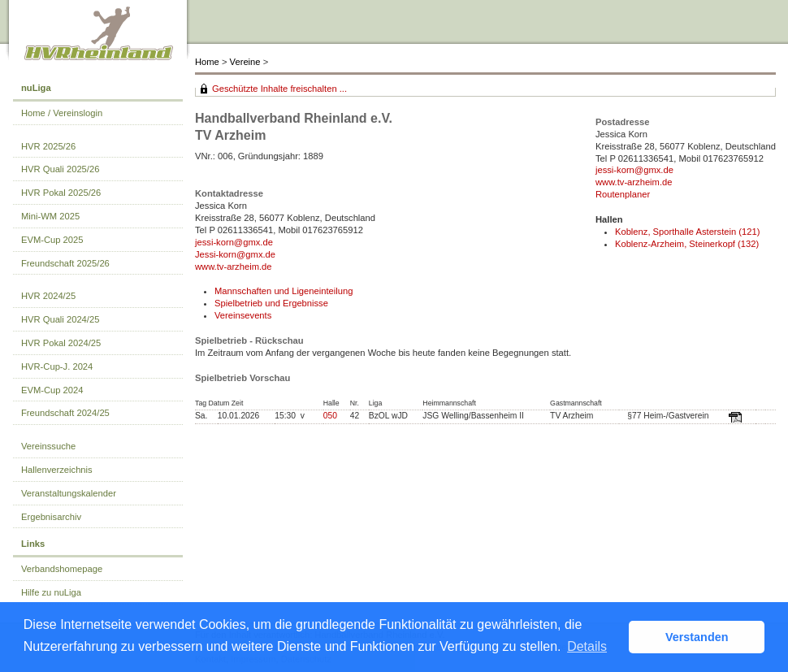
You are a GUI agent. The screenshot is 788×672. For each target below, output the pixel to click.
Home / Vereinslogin (62, 113)
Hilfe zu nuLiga (51, 592)
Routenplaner (623, 194)
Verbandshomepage (62, 569)
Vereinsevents (243, 315)
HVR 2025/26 (48, 146)
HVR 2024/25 (48, 296)
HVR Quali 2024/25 (60, 319)
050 (330, 416)
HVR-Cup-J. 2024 (57, 366)
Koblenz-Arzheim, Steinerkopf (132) (687, 244)
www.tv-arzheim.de (234, 267)
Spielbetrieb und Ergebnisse (271, 303)
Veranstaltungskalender (69, 493)
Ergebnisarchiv (51, 517)
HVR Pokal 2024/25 (61, 343)
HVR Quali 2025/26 (60, 169)
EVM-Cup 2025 (52, 240)
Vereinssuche (48, 446)
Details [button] (587, 646)
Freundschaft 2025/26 (65, 263)
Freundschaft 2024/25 (65, 413)
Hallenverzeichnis (57, 470)
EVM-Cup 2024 (52, 390)
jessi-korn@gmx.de (234, 242)
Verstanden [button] (697, 637)
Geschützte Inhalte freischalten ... (279, 89)
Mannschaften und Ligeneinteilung (284, 291)
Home (207, 62)
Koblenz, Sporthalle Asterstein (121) (687, 232)
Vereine (245, 62)
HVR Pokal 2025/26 (61, 193)
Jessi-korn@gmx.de (235, 254)
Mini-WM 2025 (50, 216)
